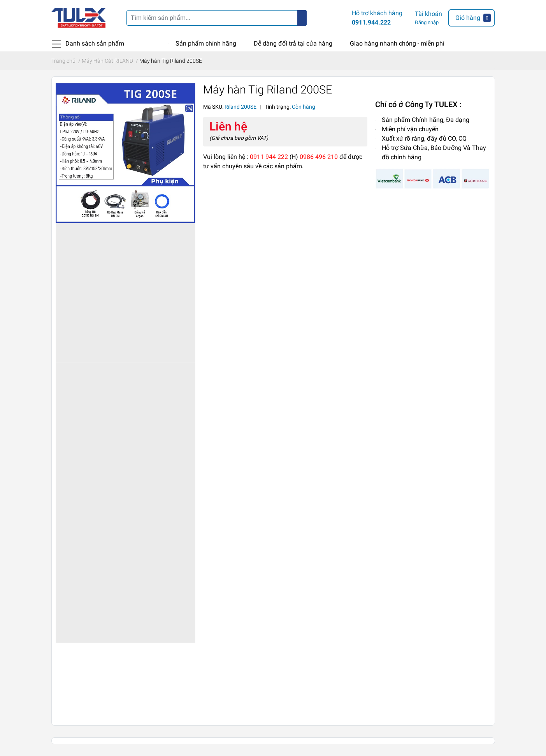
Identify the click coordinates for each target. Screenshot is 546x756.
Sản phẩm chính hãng (206, 43)
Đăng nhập (427, 22)
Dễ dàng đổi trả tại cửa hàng (293, 43)
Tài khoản (428, 14)
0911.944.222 (371, 22)
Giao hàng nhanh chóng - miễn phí (397, 43)
